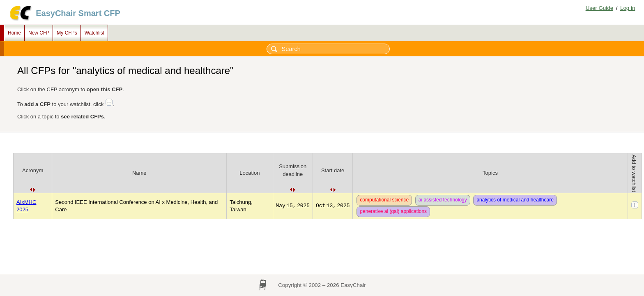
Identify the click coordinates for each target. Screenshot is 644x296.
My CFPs (67, 33)
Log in (628, 8)
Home (14, 33)
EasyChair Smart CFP (78, 13)
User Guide (599, 8)
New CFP (39, 33)
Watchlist (94, 33)
